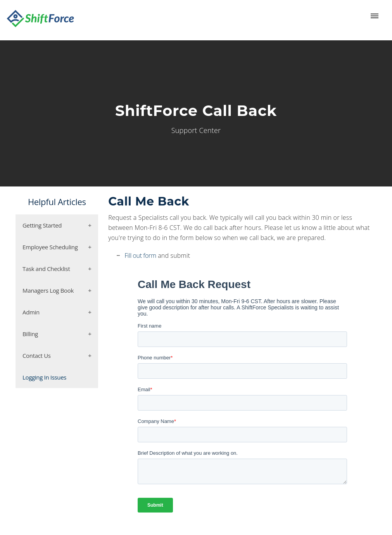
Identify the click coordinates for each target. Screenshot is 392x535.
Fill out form (140, 255)
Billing (30, 334)
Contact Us (37, 356)
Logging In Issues (44, 377)
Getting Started (42, 225)
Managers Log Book (48, 290)
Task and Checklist (46, 269)
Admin (31, 312)
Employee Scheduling (50, 247)
